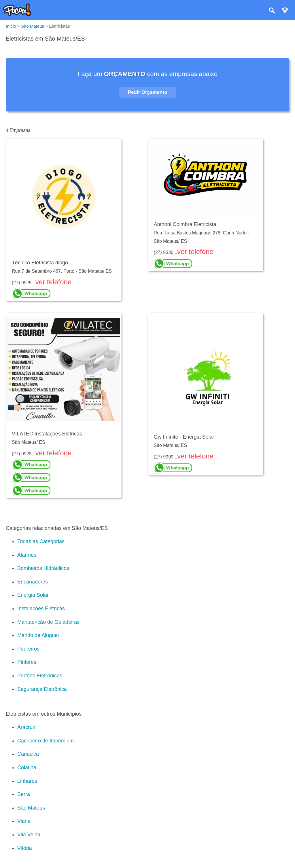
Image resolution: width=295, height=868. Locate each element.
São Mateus (31, 808)
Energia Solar (33, 595)
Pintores (27, 662)
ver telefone (53, 282)
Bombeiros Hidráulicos (43, 568)
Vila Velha (29, 835)
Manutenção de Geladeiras (48, 622)
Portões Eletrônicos (40, 676)
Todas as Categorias (41, 541)
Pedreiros (28, 649)
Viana (24, 821)
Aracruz (26, 727)
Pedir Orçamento (148, 92)
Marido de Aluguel (38, 635)
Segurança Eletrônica (42, 689)
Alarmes (27, 555)
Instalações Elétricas (41, 609)
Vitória (25, 848)
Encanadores (33, 582)
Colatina (27, 767)
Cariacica (28, 754)
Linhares (27, 781)
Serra (24, 794)
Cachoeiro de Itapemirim (46, 741)
